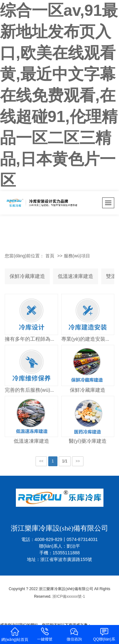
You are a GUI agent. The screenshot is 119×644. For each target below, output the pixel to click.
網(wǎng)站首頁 (15, 634)
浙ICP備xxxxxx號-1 (69, 596)
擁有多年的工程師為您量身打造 (40, 339)
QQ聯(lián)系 (104, 634)
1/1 (65, 461)
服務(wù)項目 (77, 256)
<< (41, 461)
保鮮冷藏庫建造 (27, 276)
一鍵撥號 (45, 634)
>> (78, 461)
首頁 (50, 256)
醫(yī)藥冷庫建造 (88, 441)
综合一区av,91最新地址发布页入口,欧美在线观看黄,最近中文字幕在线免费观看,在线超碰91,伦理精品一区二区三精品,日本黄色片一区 (59, 95)
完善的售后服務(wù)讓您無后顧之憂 (45, 390)
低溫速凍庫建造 (76, 276)
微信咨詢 (75, 634)
